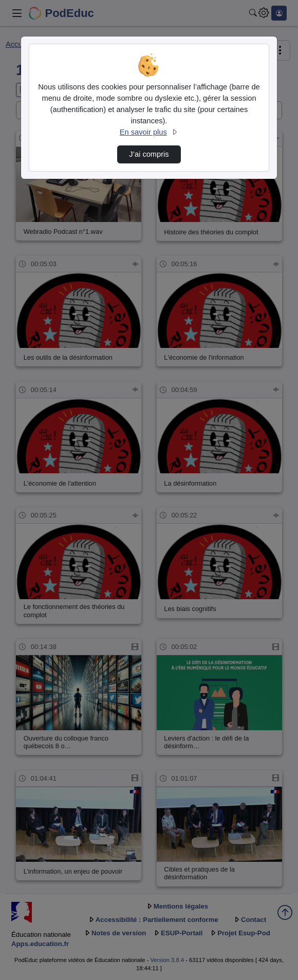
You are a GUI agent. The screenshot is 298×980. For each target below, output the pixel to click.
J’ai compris (149, 154)
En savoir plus (149, 132)
